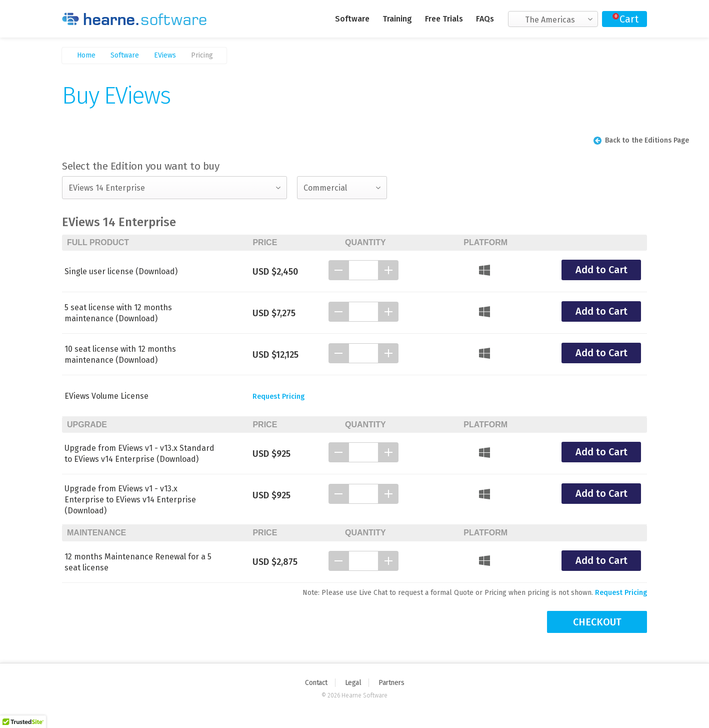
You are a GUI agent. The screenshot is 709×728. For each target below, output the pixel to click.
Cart (629, 19)
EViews (165, 55)
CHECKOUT (597, 622)
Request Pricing (278, 397)
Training (397, 19)
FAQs (485, 19)
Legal (353, 683)
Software (352, 19)
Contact (316, 683)
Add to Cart (601, 270)
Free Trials (444, 19)
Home (86, 55)
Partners (391, 683)
